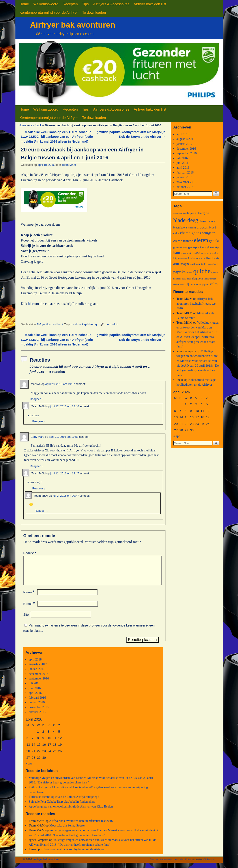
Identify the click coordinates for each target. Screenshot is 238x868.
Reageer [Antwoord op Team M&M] (39, 421)
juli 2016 (34, 689)
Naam (29, 598)
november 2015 (39, 712)
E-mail (30, 609)
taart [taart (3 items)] (206, 278)
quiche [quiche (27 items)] (202, 271)
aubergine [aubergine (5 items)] (202, 213)
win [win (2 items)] (193, 284)
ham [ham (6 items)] (177, 253)
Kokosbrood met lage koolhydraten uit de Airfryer (72, 855)
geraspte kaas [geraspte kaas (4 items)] (197, 247)
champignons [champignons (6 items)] (190, 233)
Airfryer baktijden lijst (150, 4)
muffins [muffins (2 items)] (194, 264)
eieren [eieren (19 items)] (201, 240)
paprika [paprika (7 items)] (180, 272)
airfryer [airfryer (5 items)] (189, 213)
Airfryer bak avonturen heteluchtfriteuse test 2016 (81, 826)
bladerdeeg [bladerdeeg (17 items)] (186, 220)
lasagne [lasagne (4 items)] (185, 264)
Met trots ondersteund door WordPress (171, 865)
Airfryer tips (43, 324)
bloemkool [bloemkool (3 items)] (179, 227)
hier (31, 304)
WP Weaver (209, 865)
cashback (36, 125)
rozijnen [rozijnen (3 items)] (187, 278)
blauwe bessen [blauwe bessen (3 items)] (207, 221)
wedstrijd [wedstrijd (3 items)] (185, 284)
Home (24, 4)
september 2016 (39, 684)
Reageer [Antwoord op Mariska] (37, 399)
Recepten (70, 4)
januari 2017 (37, 674)
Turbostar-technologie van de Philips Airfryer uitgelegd (64, 802)
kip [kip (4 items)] (175, 258)
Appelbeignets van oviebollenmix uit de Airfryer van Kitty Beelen (71, 812)
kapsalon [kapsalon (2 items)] (214, 253)
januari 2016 (37, 708)
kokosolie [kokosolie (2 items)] (183, 259)
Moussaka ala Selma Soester (67, 831)
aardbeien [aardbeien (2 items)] (178, 214)
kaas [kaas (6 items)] (195, 253)
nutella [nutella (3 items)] (202, 264)
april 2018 (35, 665)
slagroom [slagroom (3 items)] (197, 278)
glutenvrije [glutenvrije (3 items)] (213, 247)
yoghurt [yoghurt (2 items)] (205, 284)
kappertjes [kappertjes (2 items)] (204, 253)
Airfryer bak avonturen (73, 25)
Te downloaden (94, 12)
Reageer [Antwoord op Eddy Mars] (37, 466)
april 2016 (35, 698)
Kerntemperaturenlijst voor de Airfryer (49, 12)
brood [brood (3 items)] (213, 227)
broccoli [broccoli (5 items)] (202, 227)
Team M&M (69, 165)
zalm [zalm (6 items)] (214, 284)
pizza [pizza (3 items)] (189, 272)
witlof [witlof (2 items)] (198, 284)
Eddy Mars (38, 437)
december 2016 (38, 679)
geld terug (91, 324)
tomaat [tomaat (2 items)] (213, 279)
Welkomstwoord (46, 4)
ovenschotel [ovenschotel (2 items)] (213, 264)
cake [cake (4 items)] (176, 233)
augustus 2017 (38, 669)
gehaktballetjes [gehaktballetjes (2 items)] (180, 248)
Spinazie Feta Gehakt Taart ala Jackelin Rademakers (62, 807)
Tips (86, 4)
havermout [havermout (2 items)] (186, 253)
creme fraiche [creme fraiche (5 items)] (183, 241)
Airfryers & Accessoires (111, 4)
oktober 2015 (37, 717)
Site (26, 620)
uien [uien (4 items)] (176, 284)
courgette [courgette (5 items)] (209, 233)
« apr (29, 769)
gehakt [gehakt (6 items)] (214, 241)
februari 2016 (37, 703)
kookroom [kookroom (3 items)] (194, 258)
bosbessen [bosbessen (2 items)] (191, 228)
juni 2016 (35, 693)
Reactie (30, 553)
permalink (112, 324)
